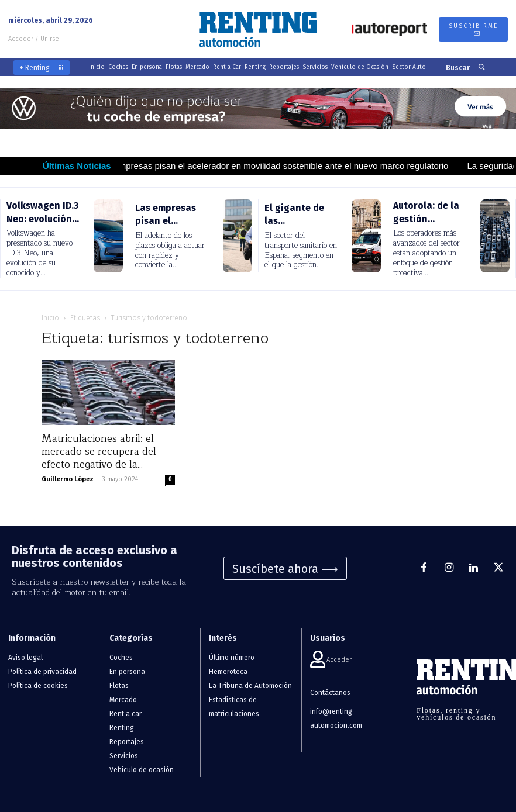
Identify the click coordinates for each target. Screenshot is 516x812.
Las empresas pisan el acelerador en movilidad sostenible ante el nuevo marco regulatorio (284, 166)
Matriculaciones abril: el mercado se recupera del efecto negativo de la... (99, 452)
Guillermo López (68, 479)
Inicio (50, 318)
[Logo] (258, 29)
